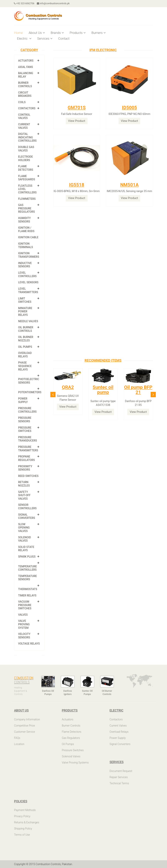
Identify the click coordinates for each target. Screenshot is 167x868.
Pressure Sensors (25, 420)
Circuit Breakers (25, 94)
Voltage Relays (29, 644)
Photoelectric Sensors (29, 381)
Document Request (121, 771)
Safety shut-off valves (24, 495)
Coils (22, 102)
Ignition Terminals (26, 245)
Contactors (27, 108)
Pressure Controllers (27, 410)
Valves (23, 615)
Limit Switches (25, 300)
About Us (37, 33)
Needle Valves (28, 321)
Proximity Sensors (25, 468)
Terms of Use (22, 835)
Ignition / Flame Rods (26, 229)
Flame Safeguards (27, 178)
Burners (99, 33)
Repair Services (119, 777)
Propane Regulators (27, 458)
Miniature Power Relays (25, 311)
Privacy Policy (22, 816)
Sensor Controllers (27, 507)
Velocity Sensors (24, 636)
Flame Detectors (26, 168)
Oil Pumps (25, 347)
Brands (57, 33)
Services (45, 38)
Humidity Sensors (24, 220)
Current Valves (24, 126)
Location (19, 744)
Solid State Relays (26, 549)
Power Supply (23, 400)
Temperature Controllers (27, 568)
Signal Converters (27, 516)
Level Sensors (28, 282)
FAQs (17, 738)
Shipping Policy (23, 829)
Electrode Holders (25, 158)
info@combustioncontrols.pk (54, 3)
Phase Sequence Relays (25, 366)
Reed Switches (28, 476)
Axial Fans (26, 67)
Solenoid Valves (24, 539)
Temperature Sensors (27, 578)
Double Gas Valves (26, 149)
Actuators (26, 61)
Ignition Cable (28, 237)
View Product (77, 121)
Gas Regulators (71, 738)
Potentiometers (30, 392)
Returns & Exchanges (27, 822)
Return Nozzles (24, 484)
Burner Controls (25, 84)
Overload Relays (25, 355)
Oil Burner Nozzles (26, 339)
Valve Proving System (24, 624)
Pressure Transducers (28, 439)
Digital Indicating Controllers (27, 137)
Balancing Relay (26, 75)
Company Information (27, 719)
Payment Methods (25, 810)
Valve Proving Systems (75, 763)
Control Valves (24, 116)
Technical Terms (119, 783)
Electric (24, 38)
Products (78, 33)
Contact (64, 38)
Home (18, 33)
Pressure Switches (25, 429)
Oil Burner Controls (26, 329)
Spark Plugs (27, 557)
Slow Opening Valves (24, 528)
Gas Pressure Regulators (27, 208)
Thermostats (28, 589)
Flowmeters (27, 199)
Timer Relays (27, 595)
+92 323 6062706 (24, 3)
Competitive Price (24, 726)
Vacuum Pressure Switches (25, 605)
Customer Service (25, 732)
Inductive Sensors (25, 265)
